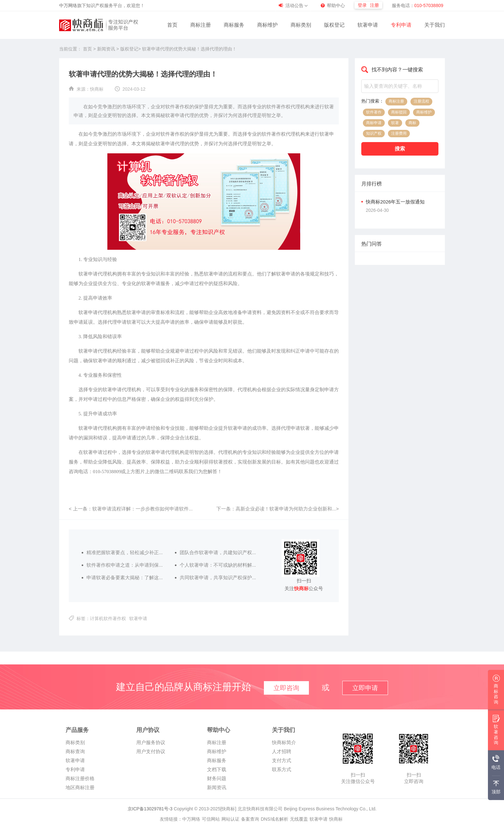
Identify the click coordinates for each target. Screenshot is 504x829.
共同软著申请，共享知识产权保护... (218, 577)
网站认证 (230, 819)
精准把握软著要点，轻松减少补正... (125, 552)
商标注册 (201, 25)
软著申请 (368, 25)
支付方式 (282, 760)
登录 (362, 5)
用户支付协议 (151, 751)
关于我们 (435, 25)
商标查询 (75, 751)
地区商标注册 (80, 787)
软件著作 (374, 112)
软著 (395, 123)
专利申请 (401, 25)
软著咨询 (496, 732)
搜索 (400, 149)
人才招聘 (282, 751)
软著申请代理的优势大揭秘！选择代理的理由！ (189, 49)
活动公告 (294, 5)
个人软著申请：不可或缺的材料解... (218, 565)
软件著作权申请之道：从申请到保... (125, 565)
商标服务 (234, 25)
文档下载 (217, 769)
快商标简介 (284, 742)
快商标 (97, 89)
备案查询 (250, 819)
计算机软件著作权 (108, 618)
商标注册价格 (80, 778)
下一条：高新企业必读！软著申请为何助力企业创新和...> (278, 509)
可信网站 (211, 819)
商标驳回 (399, 112)
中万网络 (68, 5)
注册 (374, 5)
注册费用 (399, 133)
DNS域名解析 (274, 819)
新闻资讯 (107, 49)
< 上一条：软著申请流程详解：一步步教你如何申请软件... (131, 509)
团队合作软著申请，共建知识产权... (218, 552)
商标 (412, 123)
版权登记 (334, 25)
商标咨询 (496, 691)
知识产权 (374, 133)
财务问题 (217, 778)
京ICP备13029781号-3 (150, 809)
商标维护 (267, 25)
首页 (172, 25)
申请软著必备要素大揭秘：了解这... (125, 577)
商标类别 (301, 25)
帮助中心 (336, 5)
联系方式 (282, 769)
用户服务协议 (151, 742)
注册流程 (421, 101)
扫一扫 (358, 775)
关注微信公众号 (358, 781)
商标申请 (374, 123)
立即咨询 (414, 781)
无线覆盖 (299, 819)
